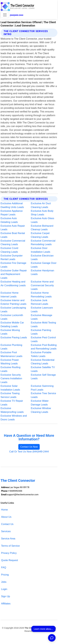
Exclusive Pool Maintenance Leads (12, 354)
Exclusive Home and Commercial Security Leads (42, 285)
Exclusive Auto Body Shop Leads (42, 213)
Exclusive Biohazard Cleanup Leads (42, 228)
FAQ (4, 567)
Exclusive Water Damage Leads (40, 403)
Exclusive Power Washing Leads (10, 362)
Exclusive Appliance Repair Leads (12, 213)
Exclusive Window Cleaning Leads (41, 410)
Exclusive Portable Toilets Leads (41, 354)
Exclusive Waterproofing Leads (12, 410)
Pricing (5, 575)
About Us (6, 517)
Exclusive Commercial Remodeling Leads (43, 243)
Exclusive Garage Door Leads (44, 265)
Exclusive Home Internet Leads (10, 295)
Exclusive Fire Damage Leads (13, 265)
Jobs (4, 582)
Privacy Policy (9, 553)
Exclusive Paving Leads (14, 337)
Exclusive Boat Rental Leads (13, 235)
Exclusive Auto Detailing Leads (9, 220)
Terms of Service (10, 546)
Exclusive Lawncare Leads (42, 310)
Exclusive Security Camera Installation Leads (11, 379)
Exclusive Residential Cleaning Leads (43, 362)
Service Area (8, 538)
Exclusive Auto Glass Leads (43, 220)
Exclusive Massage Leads (42, 317)
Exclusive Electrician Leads (42, 257)
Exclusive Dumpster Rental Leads (12, 257)
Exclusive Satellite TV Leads (43, 369)
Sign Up (6, 596)
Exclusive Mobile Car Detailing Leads (12, 324)
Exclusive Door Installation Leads (41, 250)
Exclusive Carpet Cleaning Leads (40, 235)
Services (6, 531)
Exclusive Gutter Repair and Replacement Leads (14, 274)
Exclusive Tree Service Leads (44, 395)
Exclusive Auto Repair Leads (13, 228)
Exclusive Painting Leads (41, 332)
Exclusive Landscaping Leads (13, 310)
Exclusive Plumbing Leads (11, 347)
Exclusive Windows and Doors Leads (14, 418)
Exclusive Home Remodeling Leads (41, 295)
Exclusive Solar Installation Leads (10, 388)
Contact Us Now (29, 447)
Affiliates (6, 604)
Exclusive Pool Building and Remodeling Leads (44, 347)
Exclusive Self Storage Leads (43, 377)
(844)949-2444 (17, 15)
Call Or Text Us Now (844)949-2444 (29, 452)
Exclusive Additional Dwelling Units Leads (12, 205)
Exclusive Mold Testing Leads (43, 324)
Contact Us (7, 524)
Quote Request (9, 560)
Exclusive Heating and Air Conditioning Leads (13, 283)
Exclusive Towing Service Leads (10, 395)
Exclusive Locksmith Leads (12, 317)
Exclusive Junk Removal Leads (40, 302)
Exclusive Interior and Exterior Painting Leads (13, 302)
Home (4, 510)
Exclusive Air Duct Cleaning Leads (41, 205)
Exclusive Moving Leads (10, 332)
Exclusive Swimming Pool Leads (42, 388)
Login (4, 589)
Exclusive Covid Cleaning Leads (9, 250)
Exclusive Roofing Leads (11, 369)
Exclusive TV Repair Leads (12, 403)
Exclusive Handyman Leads (43, 272)
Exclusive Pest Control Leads (43, 339)
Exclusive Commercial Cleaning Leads (13, 243)
